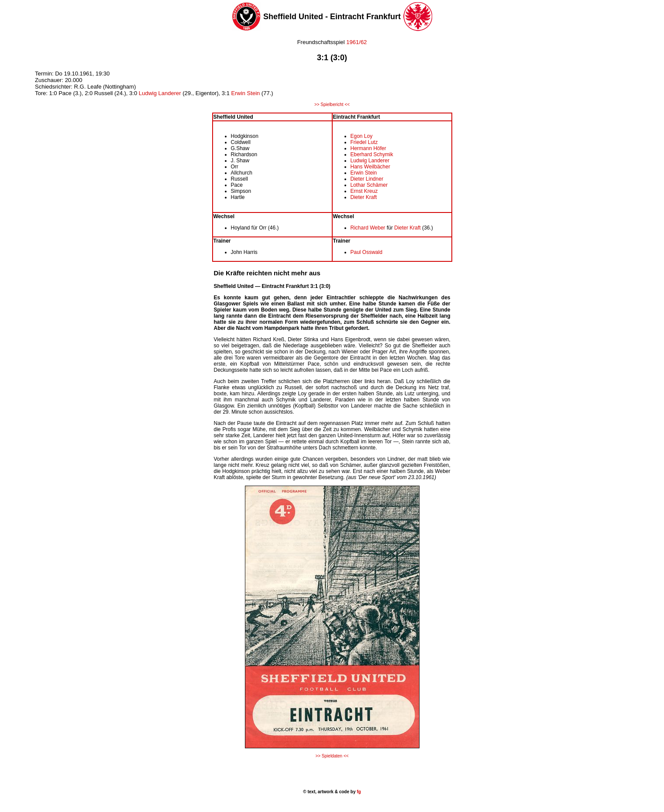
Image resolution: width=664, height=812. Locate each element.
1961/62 (356, 42)
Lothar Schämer (369, 185)
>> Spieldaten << (332, 756)
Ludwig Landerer (160, 93)
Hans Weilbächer (370, 167)
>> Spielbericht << (332, 104)
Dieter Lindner (367, 179)
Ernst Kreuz (364, 191)
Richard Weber (368, 228)
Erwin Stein (246, 93)
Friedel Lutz (364, 142)
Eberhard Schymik (372, 154)
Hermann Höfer (368, 148)
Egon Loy (362, 136)
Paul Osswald (366, 252)
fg (358, 792)
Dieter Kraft (364, 197)
